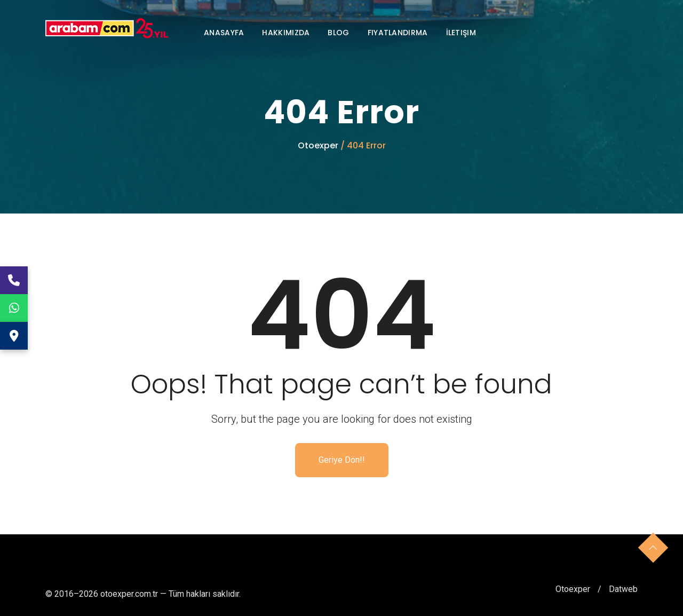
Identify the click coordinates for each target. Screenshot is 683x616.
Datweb (623, 589)
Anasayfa (224, 33)
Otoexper (319, 145)
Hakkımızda (286, 33)
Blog (338, 33)
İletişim (461, 33)
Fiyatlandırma (398, 33)
